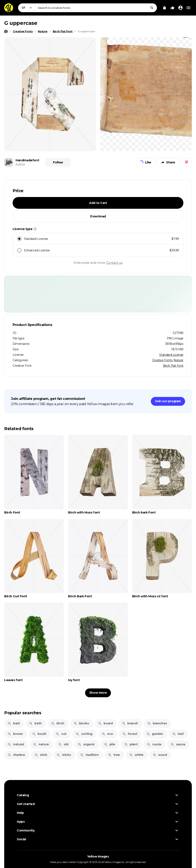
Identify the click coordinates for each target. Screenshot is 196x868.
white (136, 755)
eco (107, 734)
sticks (64, 755)
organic (86, 744)
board (105, 723)
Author (20, 164)
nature (41, 744)
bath (35, 723)
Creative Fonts (162, 360)
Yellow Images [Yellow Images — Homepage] (98, 856)
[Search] (152, 8)
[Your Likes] (172, 8)
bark (14, 723)
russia (154, 744)
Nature (178, 360)
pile (109, 744)
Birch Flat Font (173, 366)
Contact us (114, 263)
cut (61, 734)
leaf (178, 734)
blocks (81, 723)
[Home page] (6, 32)
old (63, 744)
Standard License (171, 355)
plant (131, 744)
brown (15, 734)
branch (130, 723)
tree (114, 755)
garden (155, 734)
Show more (98, 693)
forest (130, 734)
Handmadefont (27, 160)
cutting (84, 734)
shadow (16, 755)
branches (157, 723)
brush (39, 734)
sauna (178, 744)
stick (41, 755)
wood (160, 755)
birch (58, 723)
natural (16, 744)
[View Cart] (164, 8)
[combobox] (96, 8)
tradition (89, 755)
